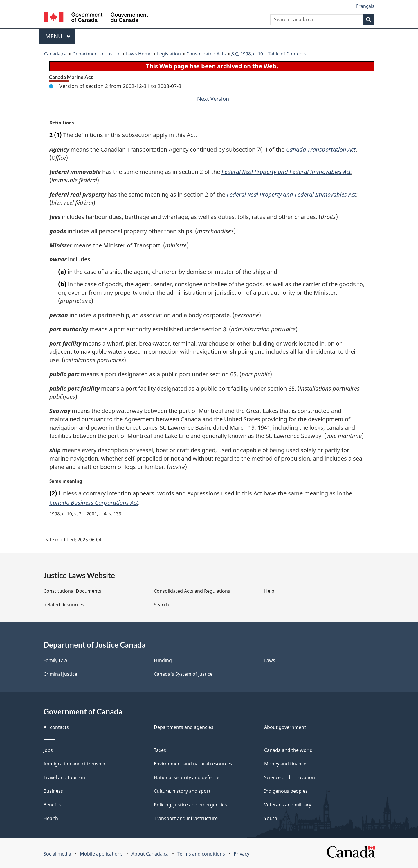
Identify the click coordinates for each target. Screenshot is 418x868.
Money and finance (285, 764)
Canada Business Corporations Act (94, 503)
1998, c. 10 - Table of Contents (269, 54)
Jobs (48, 750)
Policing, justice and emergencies (190, 805)
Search (161, 605)
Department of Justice (96, 54)
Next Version (213, 99)
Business (53, 791)
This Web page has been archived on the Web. (212, 66)
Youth (271, 818)
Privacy (242, 854)
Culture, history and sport (182, 791)
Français (365, 6)
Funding (163, 660)
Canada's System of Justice (183, 674)
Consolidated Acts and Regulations (192, 591)
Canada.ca (55, 54)
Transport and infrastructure (186, 818)
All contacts (56, 727)
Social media (57, 854)
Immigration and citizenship (74, 764)
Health (51, 818)
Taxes (160, 750)
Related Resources (64, 605)
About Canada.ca (150, 854)
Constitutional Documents (72, 591)
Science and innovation (290, 777)
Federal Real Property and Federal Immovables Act (286, 172)
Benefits (53, 805)
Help (269, 591)
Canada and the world (288, 750)
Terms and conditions (201, 854)
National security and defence (187, 777)
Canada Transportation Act (322, 149)
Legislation (169, 54)
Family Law (55, 660)
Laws (270, 660)
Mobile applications (101, 854)
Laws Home (139, 54)
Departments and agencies (184, 727)
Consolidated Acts (206, 54)
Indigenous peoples (286, 791)
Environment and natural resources (193, 764)
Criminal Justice (60, 674)
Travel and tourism (64, 777)
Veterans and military (288, 805)
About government (285, 727)
